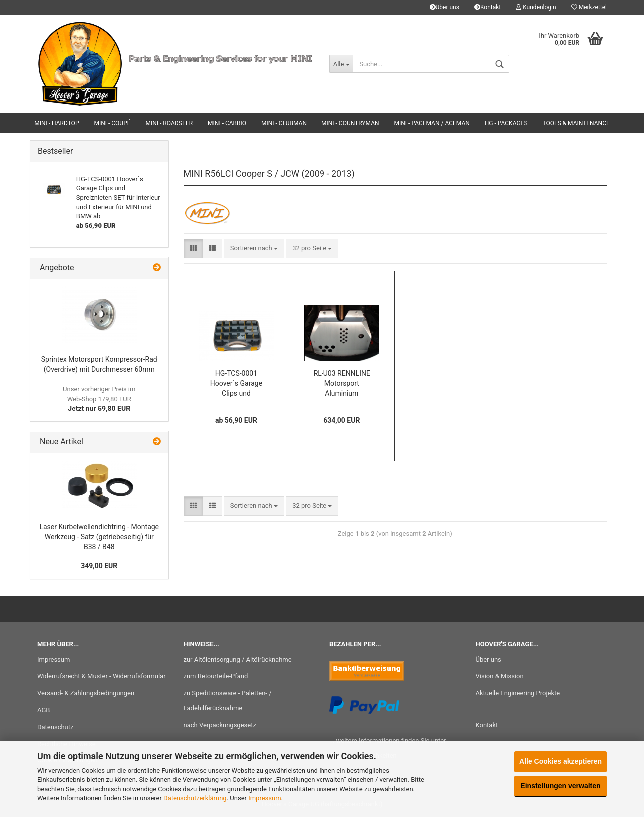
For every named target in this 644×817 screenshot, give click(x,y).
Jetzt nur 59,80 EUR (99, 399)
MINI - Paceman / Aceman (432, 123)
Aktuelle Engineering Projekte (518, 693)
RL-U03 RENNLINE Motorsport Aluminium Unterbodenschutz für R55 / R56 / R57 (342, 384)
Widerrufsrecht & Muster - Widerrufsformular (102, 676)
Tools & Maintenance (576, 123)
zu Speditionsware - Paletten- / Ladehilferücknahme (228, 700)
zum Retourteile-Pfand (216, 676)
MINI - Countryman (350, 123)
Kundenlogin (536, 7)
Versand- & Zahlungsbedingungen (86, 693)
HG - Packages (506, 123)
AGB (44, 710)
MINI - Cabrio (227, 123)
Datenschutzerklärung (195, 798)
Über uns (445, 7)
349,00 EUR (99, 566)
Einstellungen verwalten (560, 786)
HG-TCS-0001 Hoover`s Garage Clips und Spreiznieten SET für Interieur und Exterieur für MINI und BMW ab (236, 384)
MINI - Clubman (284, 123)
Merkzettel (589, 7)
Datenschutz (55, 727)
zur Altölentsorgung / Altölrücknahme (238, 659)
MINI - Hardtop (57, 123)
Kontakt (487, 7)
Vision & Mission (500, 676)
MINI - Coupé (112, 123)
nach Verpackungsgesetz (220, 725)
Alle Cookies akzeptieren (560, 761)
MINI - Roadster (169, 123)
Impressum (264, 798)
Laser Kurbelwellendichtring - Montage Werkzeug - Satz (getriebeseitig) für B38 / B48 (99, 537)
